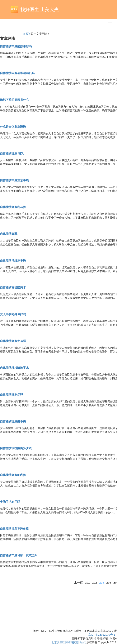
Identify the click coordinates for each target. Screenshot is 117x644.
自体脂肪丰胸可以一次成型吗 (19, 555)
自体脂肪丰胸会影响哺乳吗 (17, 73)
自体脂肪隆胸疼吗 (12, 395)
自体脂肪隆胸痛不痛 (13, 421)
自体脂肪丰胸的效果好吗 (16, 46)
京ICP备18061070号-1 (102, 635)
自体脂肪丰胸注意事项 (14, 180)
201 (87, 582)
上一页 (78, 582)
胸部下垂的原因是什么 (14, 100)
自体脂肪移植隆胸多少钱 (16, 448)
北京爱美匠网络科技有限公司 (69, 642)
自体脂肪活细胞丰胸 (13, 261)
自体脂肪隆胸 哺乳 (12, 153)
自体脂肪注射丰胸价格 (14, 529)
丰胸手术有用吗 (10, 502)
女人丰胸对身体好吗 (13, 314)
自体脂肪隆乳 (9, 234)
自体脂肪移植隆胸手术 (14, 368)
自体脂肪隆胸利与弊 (13, 207)
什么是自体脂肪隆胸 (13, 127)
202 (94, 582)
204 (109, 582)
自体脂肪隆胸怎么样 (13, 341)
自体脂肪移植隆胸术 (13, 287)
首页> (27, 34)
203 (102, 582)
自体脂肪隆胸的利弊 (13, 475)
